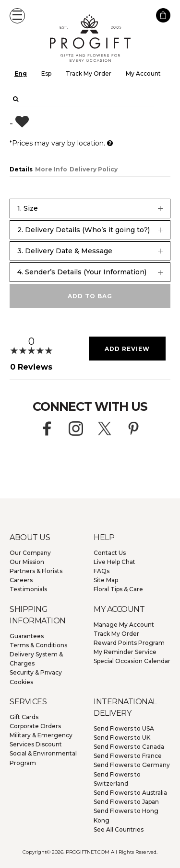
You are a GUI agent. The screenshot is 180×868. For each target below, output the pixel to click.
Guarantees (27, 636)
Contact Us (110, 553)
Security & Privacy (36, 672)
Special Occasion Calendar (132, 661)
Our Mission (27, 562)
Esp (46, 73)
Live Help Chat (114, 562)
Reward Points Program (129, 643)
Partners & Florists (36, 571)
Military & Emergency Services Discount (41, 740)
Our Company (30, 553)
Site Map (106, 580)
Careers (21, 580)
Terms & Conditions (38, 645)
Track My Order (89, 73)
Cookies (21, 682)
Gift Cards (24, 717)
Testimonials (28, 589)
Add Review (127, 349)
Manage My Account (124, 625)
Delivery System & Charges (36, 659)
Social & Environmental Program (43, 758)
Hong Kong (126, 815)
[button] (17, 16)
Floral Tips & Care (118, 589)
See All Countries (119, 829)
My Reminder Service (125, 652)
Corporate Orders (35, 726)
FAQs (102, 571)
